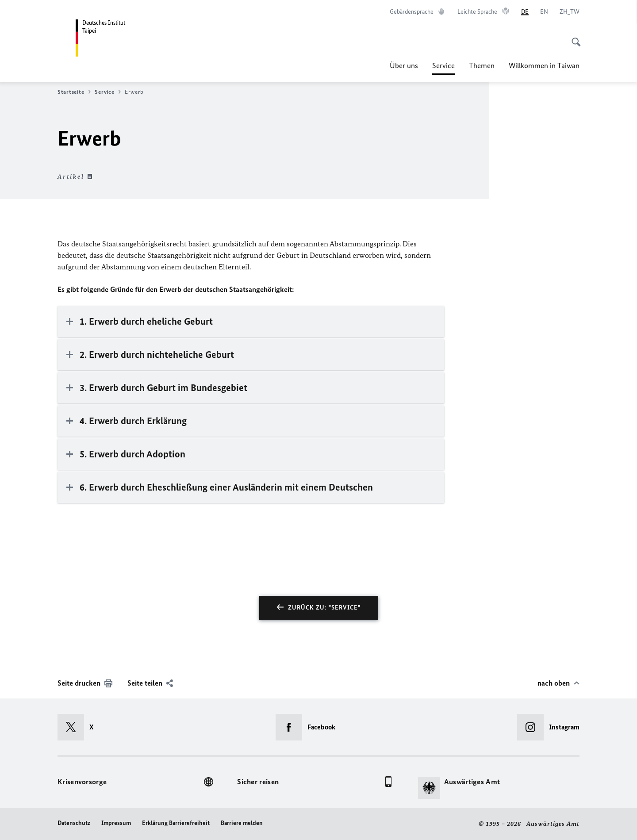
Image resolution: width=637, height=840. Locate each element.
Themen (482, 65)
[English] (544, 12)
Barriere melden (242, 823)
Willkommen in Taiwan (544, 65)
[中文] (570, 12)
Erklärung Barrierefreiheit (176, 823)
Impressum (116, 823)
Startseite (74, 92)
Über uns (404, 65)
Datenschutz (74, 823)
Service (443, 65)
